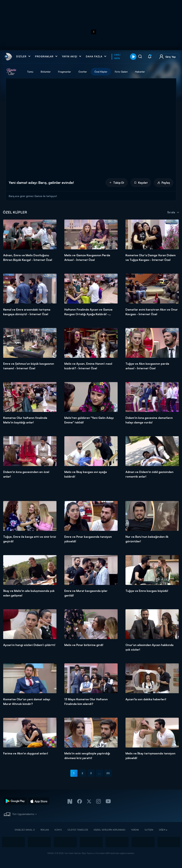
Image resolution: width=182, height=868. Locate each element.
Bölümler (46, 72)
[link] (8, 57)
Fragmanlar (65, 72)
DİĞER (162, 830)
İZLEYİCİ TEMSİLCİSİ (78, 830)
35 (108, 773)
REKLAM (45, 830)
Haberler (140, 72)
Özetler (83, 72)
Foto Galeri (121, 72)
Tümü (30, 72)
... (99, 773)
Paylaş (164, 183)
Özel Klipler (101, 72)
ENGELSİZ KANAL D (25, 830)
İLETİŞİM (149, 830)
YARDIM (135, 830)
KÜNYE (58, 830)
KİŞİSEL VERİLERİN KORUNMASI (109, 830)
